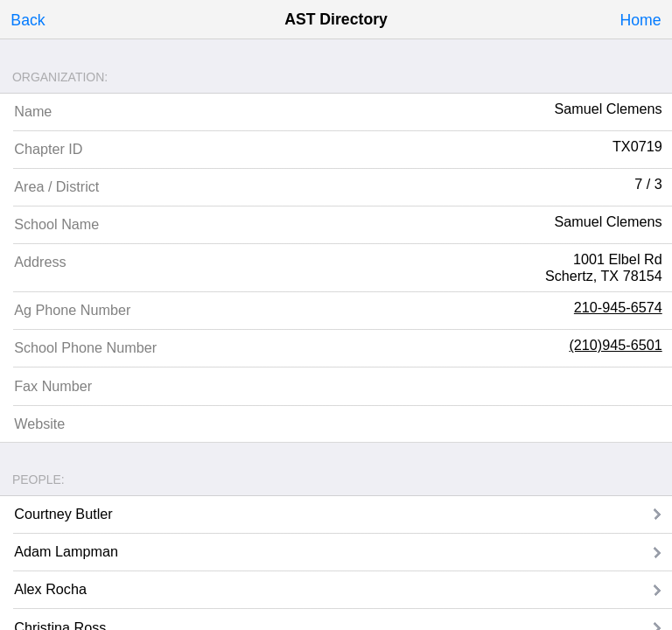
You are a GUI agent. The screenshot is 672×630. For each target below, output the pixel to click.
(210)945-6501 (615, 345)
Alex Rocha (50, 589)
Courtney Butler (63, 514)
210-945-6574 (618, 307)
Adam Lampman (66, 551)
